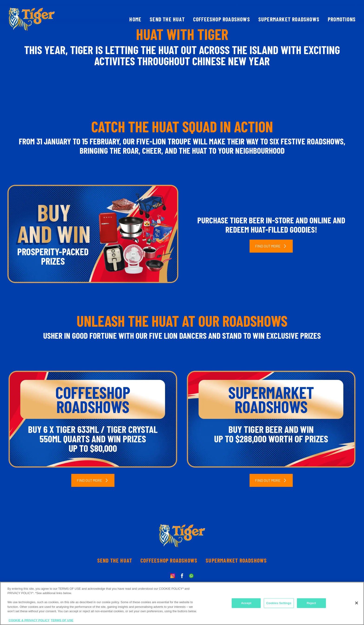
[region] (182, 603)
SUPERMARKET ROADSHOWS (289, 19)
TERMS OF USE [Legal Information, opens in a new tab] (62, 620)
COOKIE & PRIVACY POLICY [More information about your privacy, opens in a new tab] (29, 620)
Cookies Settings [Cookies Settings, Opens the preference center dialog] (279, 603)
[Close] (357, 603)
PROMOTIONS (342, 19)
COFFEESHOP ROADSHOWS (222, 19)
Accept (246, 603)
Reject (311, 603)
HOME (135, 19)
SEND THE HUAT (167, 19)
